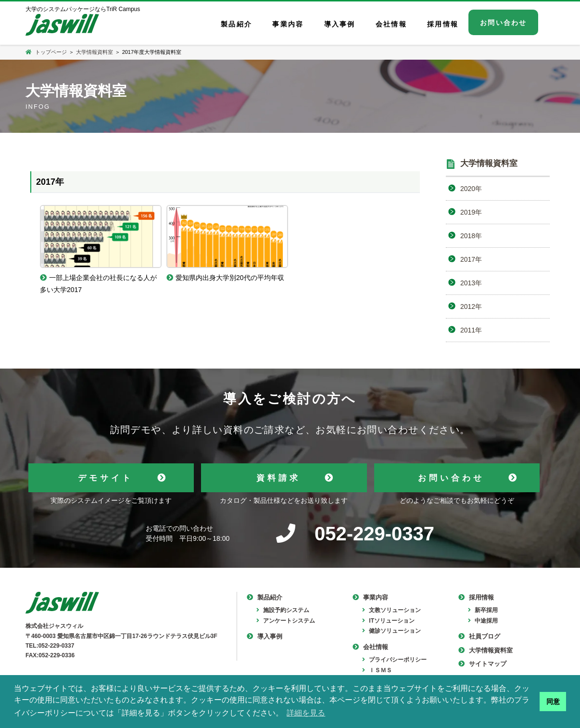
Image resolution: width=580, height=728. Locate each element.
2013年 (471, 283)
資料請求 (278, 478)
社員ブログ (479, 636)
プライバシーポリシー (394, 660)
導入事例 (265, 636)
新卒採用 (483, 610)
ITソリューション (388, 621)
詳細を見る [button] (306, 713)
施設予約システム (283, 610)
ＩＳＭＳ (377, 670)
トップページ (46, 52)
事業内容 (370, 597)
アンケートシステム (286, 621)
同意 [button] (553, 702)
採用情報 (476, 597)
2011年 (471, 330)
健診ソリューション (391, 631)
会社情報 (370, 647)
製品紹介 (265, 597)
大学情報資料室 (95, 52)
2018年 (471, 236)
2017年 (471, 259)
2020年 (471, 189)
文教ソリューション (391, 610)
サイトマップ (482, 664)
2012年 (471, 307)
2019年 (471, 212)
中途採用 (483, 621)
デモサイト (106, 478)
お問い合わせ (451, 478)
